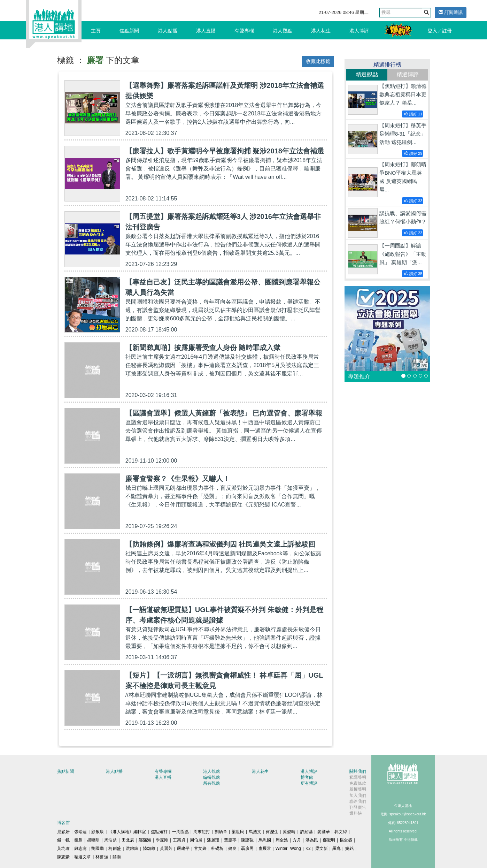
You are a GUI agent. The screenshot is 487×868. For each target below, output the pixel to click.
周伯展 (196, 840)
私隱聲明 (358, 777)
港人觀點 (283, 31)
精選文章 (83, 857)
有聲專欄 (244, 31)
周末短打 (202, 832)
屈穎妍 (63, 832)
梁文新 (322, 848)
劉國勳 (98, 848)
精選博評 (408, 74)
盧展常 (265, 848)
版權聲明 (358, 789)
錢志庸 (80, 848)
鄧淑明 (329, 840)
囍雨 (117, 857)
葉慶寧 (230, 840)
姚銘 (349, 848)
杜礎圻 (217, 848)
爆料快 (356, 813)
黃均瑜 (63, 848)
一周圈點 (180, 832)
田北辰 (128, 840)
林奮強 (102, 857)
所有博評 (309, 783)
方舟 (297, 840)
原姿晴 (289, 832)
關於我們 (358, 771)
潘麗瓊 (213, 840)
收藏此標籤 (318, 61)
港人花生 (321, 31)
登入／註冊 (440, 31)
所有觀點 (211, 783)
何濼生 (272, 832)
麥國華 (324, 832)
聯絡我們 (358, 801)
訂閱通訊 (451, 12)
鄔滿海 (145, 840)
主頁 (96, 31)
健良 (232, 848)
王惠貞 (179, 840)
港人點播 (168, 31)
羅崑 (337, 848)
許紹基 (307, 832)
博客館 (307, 777)
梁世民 (238, 832)
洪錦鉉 (132, 848)
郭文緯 (341, 832)
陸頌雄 (149, 848)
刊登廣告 (358, 807)
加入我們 (358, 795)
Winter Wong (288, 848)
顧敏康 (98, 832)
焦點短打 (159, 832)
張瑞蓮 (80, 832)
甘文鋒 (200, 848)
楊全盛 (346, 840)
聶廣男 (247, 848)
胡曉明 (93, 840)
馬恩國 (265, 840)
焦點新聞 (129, 31)
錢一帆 (63, 840)
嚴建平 (183, 848)
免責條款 (358, 783)
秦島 (78, 840)
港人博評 (359, 31)
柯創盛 (115, 848)
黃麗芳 (166, 848)
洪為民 (312, 840)
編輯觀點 (211, 777)
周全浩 (282, 840)
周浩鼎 (110, 840)
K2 (308, 848)
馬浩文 (255, 832)
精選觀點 (367, 74)
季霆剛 (162, 840)
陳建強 (247, 840)
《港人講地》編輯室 (127, 832)
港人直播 (206, 31)
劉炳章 (221, 832)
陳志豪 (63, 857)
